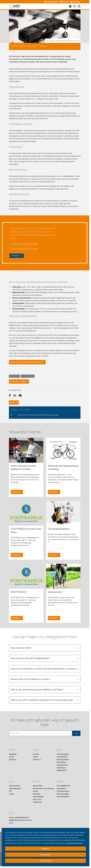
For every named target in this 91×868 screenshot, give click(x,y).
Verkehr (35, 757)
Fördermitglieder (38, 797)
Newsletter (75, 2)
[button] (11, 396)
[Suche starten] (76, 733)
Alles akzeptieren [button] (46, 861)
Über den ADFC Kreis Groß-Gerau (44, 789)
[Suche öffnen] (75, 6)
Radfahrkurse (61, 768)
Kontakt (35, 791)
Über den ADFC (38, 786)
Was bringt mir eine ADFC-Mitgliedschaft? (30, 658)
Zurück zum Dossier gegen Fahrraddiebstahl (26, 362)
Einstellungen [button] (45, 855)
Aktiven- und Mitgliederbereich (19, 817)
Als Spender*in (61, 789)
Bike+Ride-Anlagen (63, 760)
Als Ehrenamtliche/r (63, 791)
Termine (12, 757)
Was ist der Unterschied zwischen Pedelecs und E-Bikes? (37, 690)
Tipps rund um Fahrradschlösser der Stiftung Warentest (38, 415)
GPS (10, 791)
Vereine (11, 794)
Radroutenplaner (15, 786)
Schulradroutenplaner (59, 529)
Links (11, 782)
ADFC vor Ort (37, 799)
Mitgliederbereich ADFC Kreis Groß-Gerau (20, 822)
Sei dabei (60, 782)
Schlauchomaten (62, 765)
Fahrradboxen (61, 762)
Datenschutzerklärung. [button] (75, 843)
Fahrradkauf (14, 376)
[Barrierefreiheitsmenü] (70, 6)
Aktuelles (12, 750)
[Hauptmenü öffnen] (79, 6)
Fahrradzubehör (28, 376)
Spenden (64, 2)
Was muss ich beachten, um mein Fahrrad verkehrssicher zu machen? (43, 669)
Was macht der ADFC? (21, 648)
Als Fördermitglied (63, 794)
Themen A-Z (37, 760)
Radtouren (12, 760)
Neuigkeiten (13, 754)
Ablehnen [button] (46, 849)
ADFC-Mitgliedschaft (63, 786)
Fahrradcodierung (63, 754)
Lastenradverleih (62, 757)
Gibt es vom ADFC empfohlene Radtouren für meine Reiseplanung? (42, 700)
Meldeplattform (62, 771)
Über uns (36, 782)
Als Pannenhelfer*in (63, 797)
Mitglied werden (51, 2)
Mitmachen (37, 794)
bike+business (55, 592)
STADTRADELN (19, 592)
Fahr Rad (36, 754)
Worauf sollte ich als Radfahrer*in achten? (30, 679)
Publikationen (37, 802)
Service (59, 750)
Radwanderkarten (15, 789)
